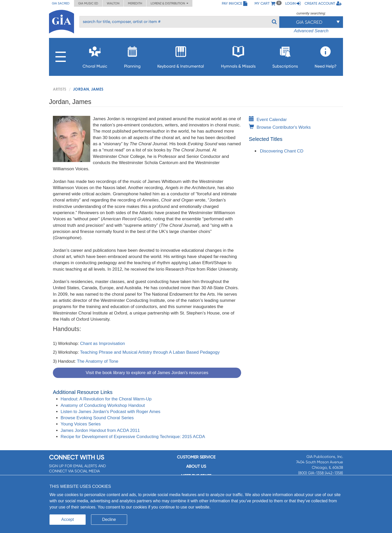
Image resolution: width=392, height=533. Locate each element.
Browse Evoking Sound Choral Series (97, 418)
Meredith (135, 3)
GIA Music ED (88, 3)
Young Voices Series (81, 424)
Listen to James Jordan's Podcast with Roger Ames (111, 412)
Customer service (196, 457)
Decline (109, 519)
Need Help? (326, 56)
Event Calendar (268, 120)
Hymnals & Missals (238, 56)
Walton (113, 3)
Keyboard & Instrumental (181, 56)
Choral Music (95, 56)
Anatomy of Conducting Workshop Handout (103, 405)
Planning (132, 56)
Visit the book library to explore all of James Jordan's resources (147, 373)
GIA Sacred (61, 3)
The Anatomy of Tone (97, 361)
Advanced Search (311, 31)
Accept (68, 519)
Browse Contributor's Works (280, 127)
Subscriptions (285, 56)
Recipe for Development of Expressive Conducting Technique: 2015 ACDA (133, 437)
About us (196, 466)
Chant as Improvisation (103, 344)
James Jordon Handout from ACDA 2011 (100, 430)
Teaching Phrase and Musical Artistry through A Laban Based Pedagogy (150, 352)
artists (60, 89)
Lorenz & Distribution (169, 3)
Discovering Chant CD (282, 151)
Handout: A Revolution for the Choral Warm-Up (106, 399)
